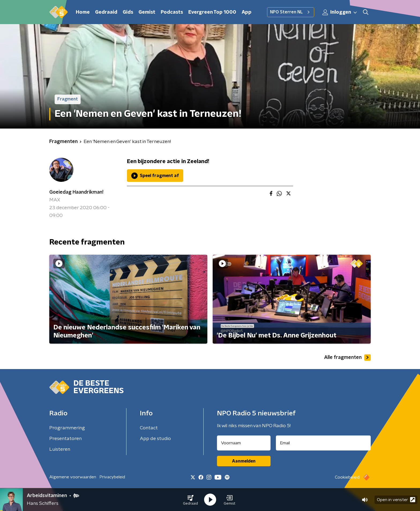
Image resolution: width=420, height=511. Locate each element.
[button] (190, 500)
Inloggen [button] (340, 12)
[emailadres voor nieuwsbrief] (323, 443)
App (247, 12)
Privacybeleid (112, 477)
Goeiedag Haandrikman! (76, 192)
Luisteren (60, 449)
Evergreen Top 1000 (212, 12)
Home (83, 12)
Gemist (147, 12)
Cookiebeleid (347, 477)
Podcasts (172, 12)
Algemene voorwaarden (73, 477)
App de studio (155, 439)
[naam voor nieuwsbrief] (244, 443)
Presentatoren (65, 439)
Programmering (67, 428)
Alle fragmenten (347, 358)
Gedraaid (106, 12)
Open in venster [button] (396, 500)
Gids (128, 12)
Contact (149, 428)
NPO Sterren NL (291, 12)
